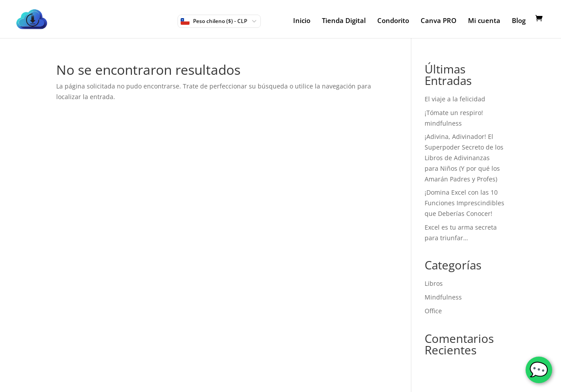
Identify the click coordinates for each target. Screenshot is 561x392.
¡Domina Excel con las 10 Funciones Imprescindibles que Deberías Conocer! (464, 203)
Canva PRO (439, 21)
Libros (434, 283)
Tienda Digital (344, 21)
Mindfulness (443, 297)
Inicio (302, 21)
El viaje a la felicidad (455, 99)
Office (433, 311)
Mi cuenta (484, 21)
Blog (519, 21)
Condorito (393, 21)
